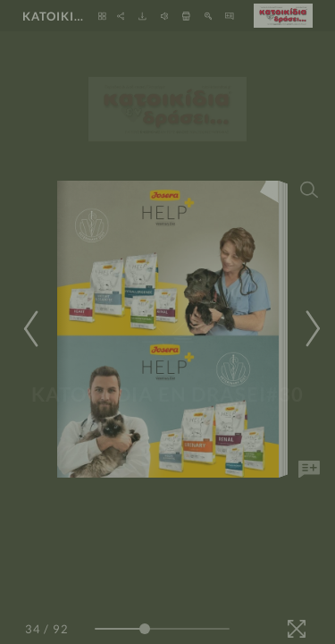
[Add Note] (309, 470)
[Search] (309, 190)
